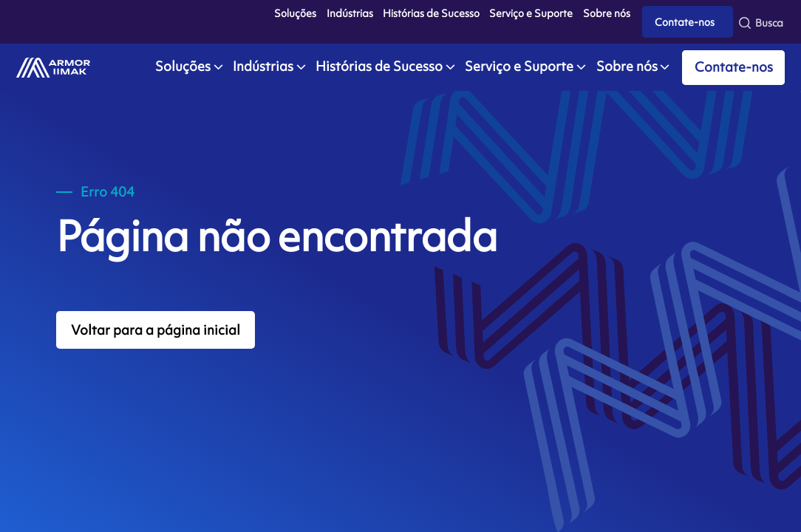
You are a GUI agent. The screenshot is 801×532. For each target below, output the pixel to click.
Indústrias (350, 13)
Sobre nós (607, 13)
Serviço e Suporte (531, 13)
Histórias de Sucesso (431, 13)
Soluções (295, 13)
